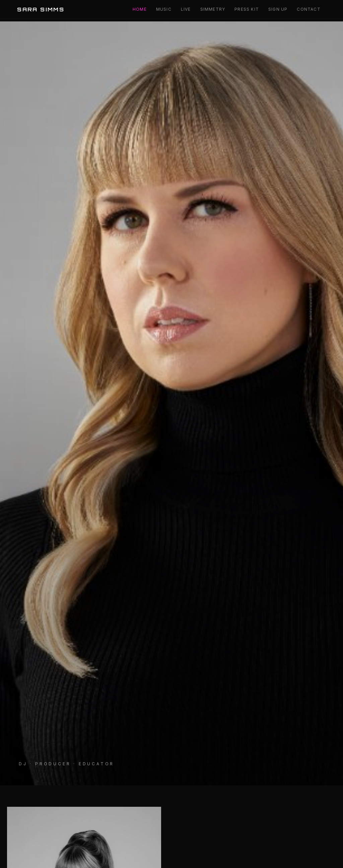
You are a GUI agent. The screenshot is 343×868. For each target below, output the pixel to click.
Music (164, 9)
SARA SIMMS (41, 9)
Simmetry (213, 9)
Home (140, 9)
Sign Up (278, 9)
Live (186, 9)
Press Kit (247, 9)
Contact (308, 9)
